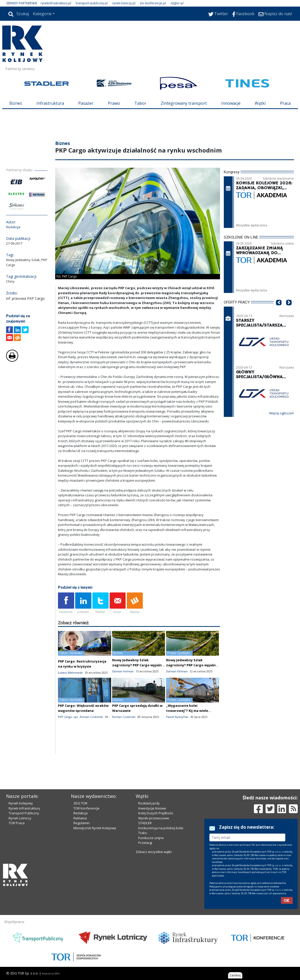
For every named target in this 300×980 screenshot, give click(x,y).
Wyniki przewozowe (154, 818)
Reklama (80, 818)
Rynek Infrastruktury (24, 808)
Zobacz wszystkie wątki (154, 852)
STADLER (145, 823)
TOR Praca (17, 823)
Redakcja (81, 813)
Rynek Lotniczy (20, 818)
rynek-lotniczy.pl (124, 3)
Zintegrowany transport (184, 103)
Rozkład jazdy (149, 803)
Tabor (140, 103)
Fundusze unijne (151, 838)
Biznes (16, 103)
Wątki (260, 103)
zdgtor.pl (177, 3)
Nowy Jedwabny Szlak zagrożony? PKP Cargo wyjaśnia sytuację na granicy (138, 665)
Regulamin (82, 823)
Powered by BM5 (51, 974)
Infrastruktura (50, 103)
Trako (143, 833)
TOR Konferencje (86, 808)
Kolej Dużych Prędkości (156, 813)
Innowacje (231, 103)
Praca (285, 103)
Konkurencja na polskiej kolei (161, 828)
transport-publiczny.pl (92, 3)
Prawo (114, 103)
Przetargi (145, 843)
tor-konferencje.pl (153, 3)
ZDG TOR (80, 803)
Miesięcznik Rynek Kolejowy (95, 828)
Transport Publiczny (24, 813)
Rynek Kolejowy (21, 803)
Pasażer (86, 103)
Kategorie (42, 14)
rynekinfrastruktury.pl (56, 3)
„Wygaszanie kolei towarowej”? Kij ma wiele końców (187, 711)
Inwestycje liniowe (152, 808)
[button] (279, 310)
